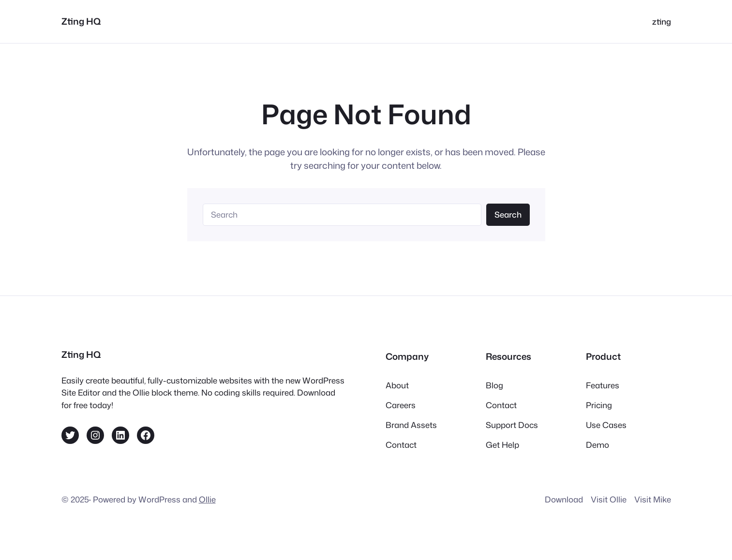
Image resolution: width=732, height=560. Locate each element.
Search (508, 214)
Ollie (207, 499)
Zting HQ (81, 21)
